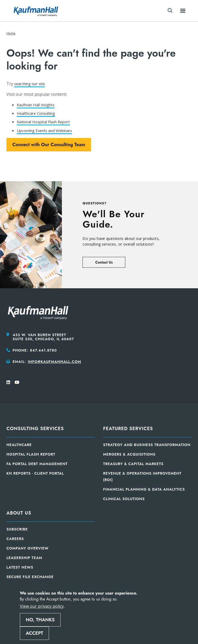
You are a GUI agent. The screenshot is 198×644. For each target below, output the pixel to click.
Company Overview (27, 548)
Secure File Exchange (30, 577)
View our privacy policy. (42, 606)
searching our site (32, 84)
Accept (35, 633)
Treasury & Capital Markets (133, 464)
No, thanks (40, 620)
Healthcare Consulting (38, 113)
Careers (15, 539)
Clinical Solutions (124, 499)
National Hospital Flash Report (47, 122)
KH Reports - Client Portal (35, 473)
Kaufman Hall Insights (38, 105)
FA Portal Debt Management (37, 464)
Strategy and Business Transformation (147, 445)
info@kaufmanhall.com (55, 362)
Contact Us (104, 262)
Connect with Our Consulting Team (49, 145)
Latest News (20, 567)
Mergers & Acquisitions (129, 454)
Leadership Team (24, 558)
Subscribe (17, 529)
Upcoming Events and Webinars (48, 130)
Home (11, 33)
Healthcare (19, 445)
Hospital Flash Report (31, 454)
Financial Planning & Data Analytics (144, 489)
